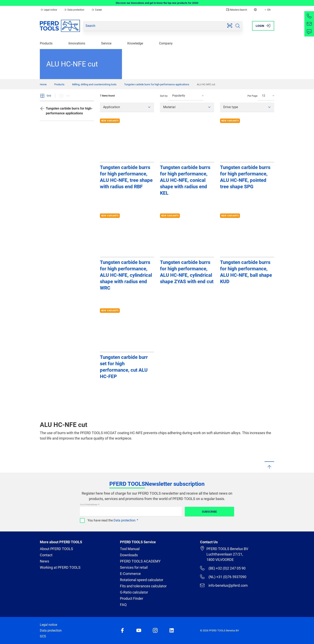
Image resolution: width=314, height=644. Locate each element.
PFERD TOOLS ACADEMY (140, 561)
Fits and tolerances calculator (143, 586)
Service (106, 43)
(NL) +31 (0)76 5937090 (223, 577)
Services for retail (134, 567)
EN (267, 10)
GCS (43, 636)
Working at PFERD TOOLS (60, 567)
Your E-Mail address (89, 505)
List (64, 96)
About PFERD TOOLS (56, 549)
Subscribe (209, 512)
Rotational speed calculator (142, 580)
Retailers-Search (237, 10)
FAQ (123, 605)
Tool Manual (130, 549)
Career (96, 10)
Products (46, 43)
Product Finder (132, 598)
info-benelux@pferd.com (224, 585)
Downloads (129, 555)
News (44, 561)
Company (166, 43)
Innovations (77, 43)
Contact (46, 555)
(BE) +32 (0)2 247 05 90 (223, 568)
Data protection (74, 10)
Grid (45, 96)
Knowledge (135, 43)
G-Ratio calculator (134, 592)
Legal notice (49, 10)
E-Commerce (130, 574)
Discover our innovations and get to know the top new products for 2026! (157, 3)
